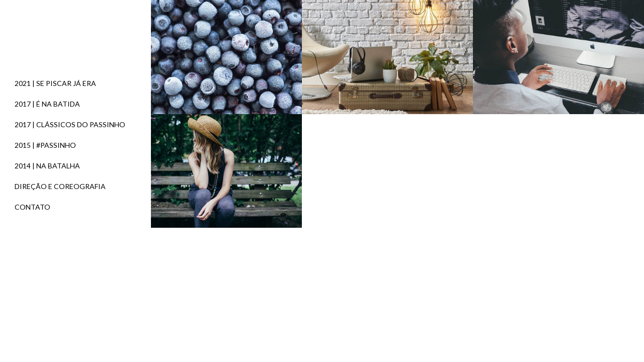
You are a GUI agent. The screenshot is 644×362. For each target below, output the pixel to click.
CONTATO (32, 207)
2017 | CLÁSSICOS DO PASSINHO (70, 124)
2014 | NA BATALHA (47, 166)
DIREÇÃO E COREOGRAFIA (60, 186)
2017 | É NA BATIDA (47, 104)
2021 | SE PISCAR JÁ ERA (55, 83)
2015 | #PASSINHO (45, 145)
